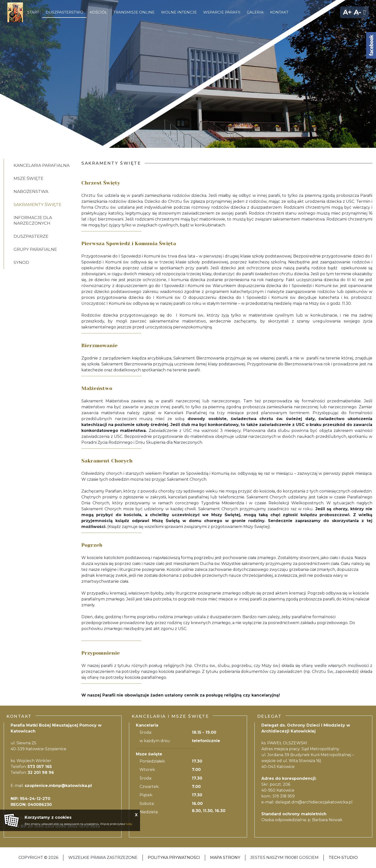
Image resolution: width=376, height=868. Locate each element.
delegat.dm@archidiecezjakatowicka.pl (314, 802)
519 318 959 (284, 796)
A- (358, 12)
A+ (347, 12)
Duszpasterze (31, 236)
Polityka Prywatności (174, 858)
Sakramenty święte (37, 204)
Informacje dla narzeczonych (33, 220)
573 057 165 (40, 767)
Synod (21, 262)
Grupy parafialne (35, 249)
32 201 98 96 (41, 773)
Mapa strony (225, 858)
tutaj (129, 824)
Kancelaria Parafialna (42, 165)
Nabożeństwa (31, 191)
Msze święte (28, 178)
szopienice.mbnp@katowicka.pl (58, 786)
